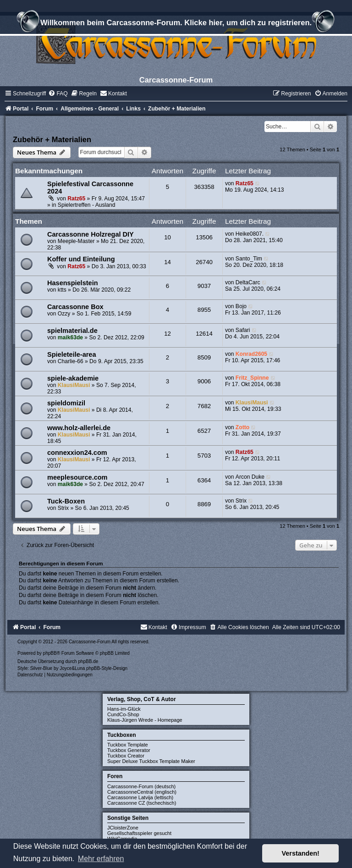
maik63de (70, 337)
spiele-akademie (73, 378)
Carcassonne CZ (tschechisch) (142, 803)
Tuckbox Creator (126, 756)
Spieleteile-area (72, 354)
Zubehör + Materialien (52, 139)
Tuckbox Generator (129, 750)
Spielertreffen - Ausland (87, 205)
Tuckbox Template (128, 745)
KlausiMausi (74, 385)
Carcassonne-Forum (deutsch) (141, 786)
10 (168, 237)
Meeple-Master (76, 241)
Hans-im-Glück (124, 709)
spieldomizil (66, 403)
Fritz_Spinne (252, 378)
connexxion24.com (77, 453)
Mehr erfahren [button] (101, 859)
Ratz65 (76, 199)
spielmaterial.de (72, 331)
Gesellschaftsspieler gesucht (139, 833)
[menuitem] (58, 94)
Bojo (241, 306)
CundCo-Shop (123, 714)
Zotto (242, 427)
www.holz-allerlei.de (79, 428)
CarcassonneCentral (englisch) (142, 792)
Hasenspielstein (73, 283)
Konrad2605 (251, 354)
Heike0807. (250, 234)
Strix (63, 508)
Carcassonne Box (75, 307)
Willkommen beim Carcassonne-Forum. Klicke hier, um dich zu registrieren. (176, 24)
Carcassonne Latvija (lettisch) (140, 797)
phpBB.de (88, 661)
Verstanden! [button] (301, 853)
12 (168, 334)
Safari (243, 330)
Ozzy (64, 314)
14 (168, 262)
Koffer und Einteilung (81, 259)
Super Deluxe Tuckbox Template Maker (151, 761)
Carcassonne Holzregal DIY (91, 234)
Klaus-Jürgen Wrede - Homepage (145, 720)
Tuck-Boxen (66, 501)
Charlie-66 (71, 361)
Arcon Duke (250, 477)
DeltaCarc (248, 282)
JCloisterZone (123, 828)
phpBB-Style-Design (107, 668)
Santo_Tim (249, 259)
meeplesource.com (77, 477)
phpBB (50, 653)
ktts (62, 290)
